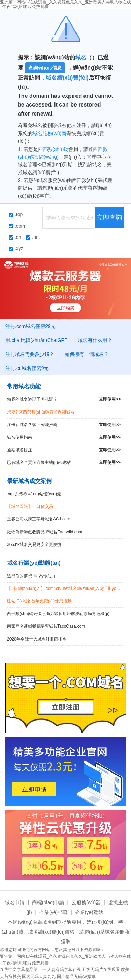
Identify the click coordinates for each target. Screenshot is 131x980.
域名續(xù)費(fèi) (67, 78)
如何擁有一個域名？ (87, 354)
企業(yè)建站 (89, 912)
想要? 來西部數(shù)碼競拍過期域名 (41, 412)
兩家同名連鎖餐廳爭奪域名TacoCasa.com (46, 626)
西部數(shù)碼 (53, 149)
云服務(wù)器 (86, 902)
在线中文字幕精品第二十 (23, 970)
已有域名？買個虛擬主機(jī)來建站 (64, 463)
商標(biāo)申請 (48, 902)
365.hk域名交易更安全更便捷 (34, 544)
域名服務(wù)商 (49, 133)
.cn (15, 237)
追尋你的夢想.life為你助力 (31, 576)
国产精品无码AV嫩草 (76, 977)
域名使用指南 (64, 437)
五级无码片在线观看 (101, 970)
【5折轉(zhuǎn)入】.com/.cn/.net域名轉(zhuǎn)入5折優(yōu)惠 (65, 588)
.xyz (16, 248)
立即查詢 (109, 218)
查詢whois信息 (45, 68)
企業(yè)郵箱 (53, 912)
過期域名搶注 (64, 450)
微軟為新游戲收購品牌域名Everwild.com (45, 532)
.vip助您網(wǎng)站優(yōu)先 (34, 494)
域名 (81, 57)
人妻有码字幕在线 (64, 970)
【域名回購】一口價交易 (30, 506)
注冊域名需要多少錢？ (30, 354)
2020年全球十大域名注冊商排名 (37, 639)
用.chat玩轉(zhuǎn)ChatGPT (36, 340)
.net (33, 237)
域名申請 (15, 902)
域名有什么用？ (95, 340)
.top (16, 214)
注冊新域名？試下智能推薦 (64, 425)
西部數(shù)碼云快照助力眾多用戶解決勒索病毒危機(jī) (58, 614)
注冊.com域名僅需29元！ (33, 326)
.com (17, 226)
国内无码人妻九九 (39, 977)
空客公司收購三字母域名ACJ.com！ (39, 519)
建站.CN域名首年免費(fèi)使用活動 (39, 601)
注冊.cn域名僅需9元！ (29, 368)
